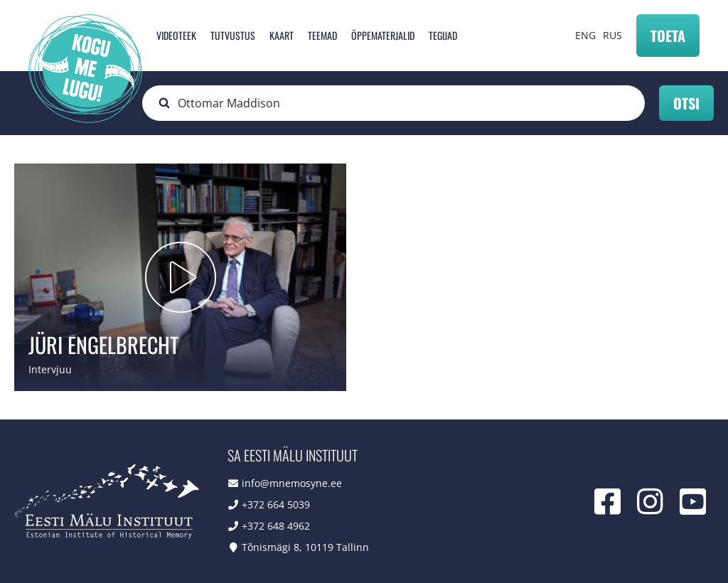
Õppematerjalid (383, 35)
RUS (612, 35)
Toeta (668, 36)
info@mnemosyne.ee (292, 483)
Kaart (282, 35)
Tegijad (443, 35)
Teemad (322, 35)
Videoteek (176, 35)
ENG (585, 35)
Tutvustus (233, 35)
